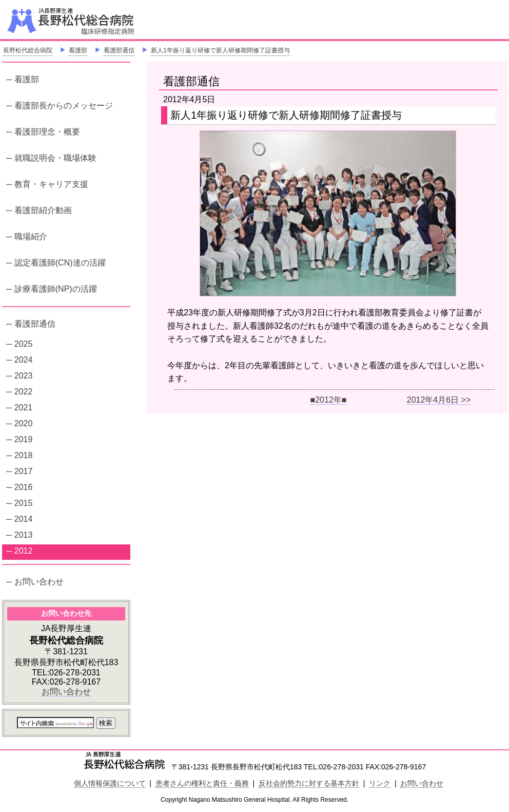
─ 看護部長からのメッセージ (60, 106)
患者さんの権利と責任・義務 (202, 783)
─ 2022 (19, 392)
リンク (380, 783)
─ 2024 (19, 360)
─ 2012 (19, 551)
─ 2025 (19, 344)
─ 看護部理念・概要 (43, 132)
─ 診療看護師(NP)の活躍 (52, 289)
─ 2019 (19, 439)
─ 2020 (19, 423)
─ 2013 (19, 535)
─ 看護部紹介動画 (39, 210)
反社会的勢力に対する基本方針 (309, 783)
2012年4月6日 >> (439, 400)
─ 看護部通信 (31, 324)
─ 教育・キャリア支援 (47, 184)
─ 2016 (19, 487)
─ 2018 (19, 455)
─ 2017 (19, 471)
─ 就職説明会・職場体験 (51, 158)
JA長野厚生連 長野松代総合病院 (102, 21)
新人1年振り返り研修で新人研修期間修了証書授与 (220, 50)
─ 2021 (19, 408)
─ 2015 (19, 503)
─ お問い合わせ (35, 582)
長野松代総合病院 (28, 50)
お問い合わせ (66, 692)
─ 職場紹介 (27, 237)
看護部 (78, 50)
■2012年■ (329, 400)
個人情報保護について (110, 783)
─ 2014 (19, 519)
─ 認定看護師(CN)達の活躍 (56, 263)
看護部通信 (119, 50)
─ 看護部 (23, 79)
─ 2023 (19, 376)
